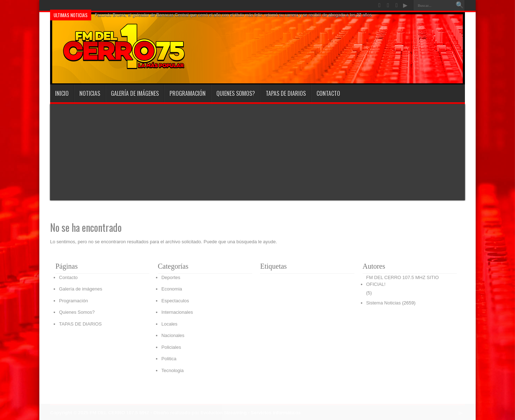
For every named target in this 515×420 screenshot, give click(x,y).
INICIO (62, 93)
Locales (169, 324)
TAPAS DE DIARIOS (286, 93)
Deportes (171, 277)
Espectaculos (175, 301)
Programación (188, 93)
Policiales (171, 347)
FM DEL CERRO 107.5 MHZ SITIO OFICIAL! (403, 281)
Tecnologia (172, 370)
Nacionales (173, 335)
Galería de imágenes (135, 93)
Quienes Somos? (236, 93)
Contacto (328, 93)
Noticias (90, 93)
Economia (172, 289)
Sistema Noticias (384, 303)
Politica (169, 359)
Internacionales (177, 312)
